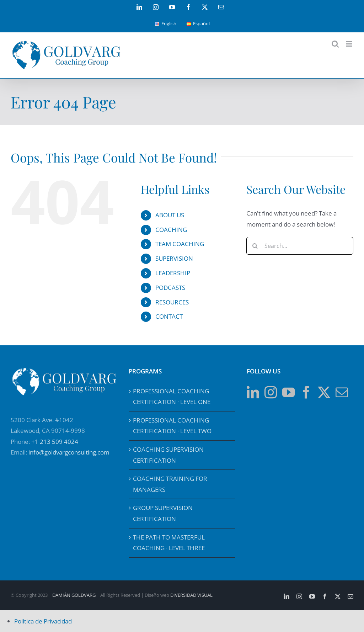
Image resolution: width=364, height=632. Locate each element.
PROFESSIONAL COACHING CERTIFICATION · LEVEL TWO (172, 426)
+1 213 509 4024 (55, 442)
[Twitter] (324, 392)
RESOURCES (172, 302)
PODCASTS (170, 288)
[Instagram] (271, 392)
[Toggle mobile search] (335, 44)
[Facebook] (306, 392)
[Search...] (300, 246)
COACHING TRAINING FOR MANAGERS (170, 484)
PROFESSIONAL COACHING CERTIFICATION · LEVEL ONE (172, 397)
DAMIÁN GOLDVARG (74, 595)
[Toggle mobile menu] (350, 44)
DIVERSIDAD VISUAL (191, 595)
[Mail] (342, 392)
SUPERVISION (174, 258)
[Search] (255, 246)
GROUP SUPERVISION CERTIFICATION (163, 513)
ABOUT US (170, 215)
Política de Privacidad (43, 621)
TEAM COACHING (180, 244)
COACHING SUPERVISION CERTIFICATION (168, 455)
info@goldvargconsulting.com (69, 452)
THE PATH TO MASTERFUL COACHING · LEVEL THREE (169, 543)
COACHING (171, 230)
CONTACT (169, 316)
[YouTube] (288, 392)
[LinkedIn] (253, 392)
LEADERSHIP (173, 273)
